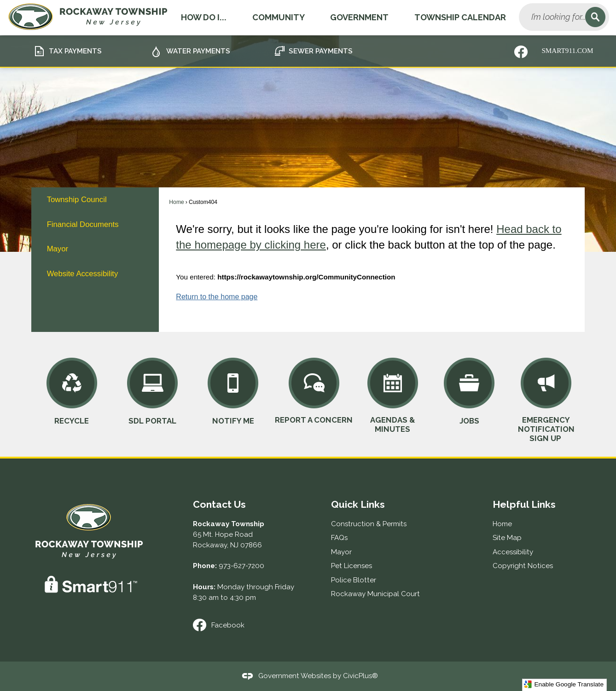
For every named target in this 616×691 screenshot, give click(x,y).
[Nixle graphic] (521, 52)
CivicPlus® (360, 676)
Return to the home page (217, 297)
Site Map (507, 538)
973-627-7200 (241, 566)
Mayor (58, 249)
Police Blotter (354, 580)
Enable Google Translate (564, 684)
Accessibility (513, 552)
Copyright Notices (523, 566)
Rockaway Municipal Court (375, 594)
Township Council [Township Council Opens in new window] (77, 200)
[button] (595, 17)
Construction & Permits (369, 524)
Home (176, 202)
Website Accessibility (83, 274)
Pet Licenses (352, 566)
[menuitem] (95, 200)
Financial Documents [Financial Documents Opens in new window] (83, 224)
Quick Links (358, 504)
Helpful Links (524, 504)
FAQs (339, 538)
